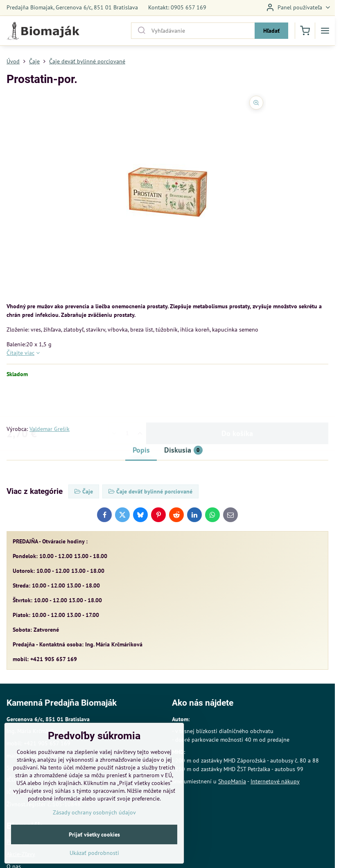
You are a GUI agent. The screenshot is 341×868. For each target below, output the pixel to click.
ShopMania (232, 781)
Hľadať (271, 31)
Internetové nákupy (275, 781)
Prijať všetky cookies (94, 851)
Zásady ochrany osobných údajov (94, 829)
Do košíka (237, 401)
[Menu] (325, 31)
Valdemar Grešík (50, 429)
